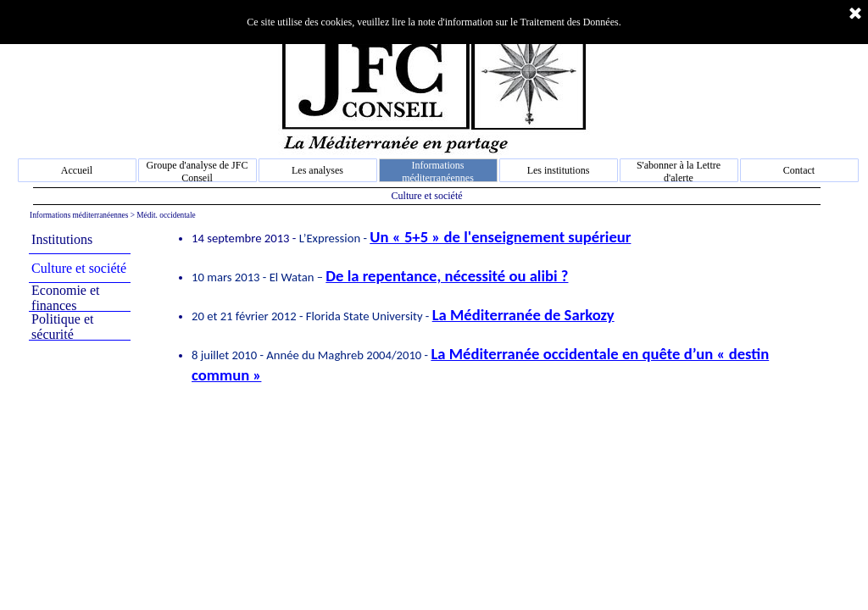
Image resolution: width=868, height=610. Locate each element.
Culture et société (79, 268)
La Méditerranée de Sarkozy (523, 315)
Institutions (62, 239)
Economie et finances (65, 298)
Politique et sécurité (62, 327)
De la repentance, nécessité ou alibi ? (447, 276)
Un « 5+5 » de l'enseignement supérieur (500, 237)
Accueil (77, 170)
